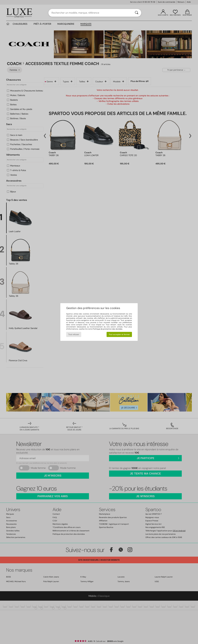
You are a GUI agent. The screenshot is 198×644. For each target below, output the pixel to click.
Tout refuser (74, 334)
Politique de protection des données (108, 329)
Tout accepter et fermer (119, 334)
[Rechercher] (137, 13)
